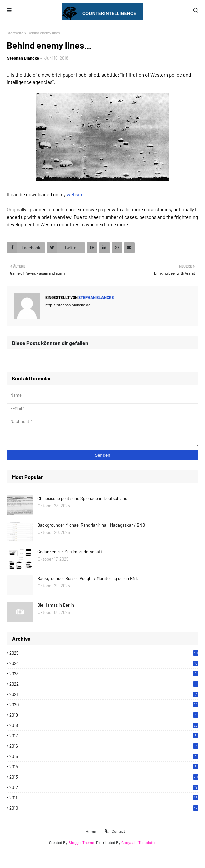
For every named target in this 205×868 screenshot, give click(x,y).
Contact (115, 831)
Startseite (15, 33)
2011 (104, 798)
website (75, 194)
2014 (104, 767)
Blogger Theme (81, 842)
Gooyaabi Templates (139, 842)
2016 (104, 746)
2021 (104, 694)
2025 (104, 653)
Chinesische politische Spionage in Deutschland (82, 498)
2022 (104, 684)
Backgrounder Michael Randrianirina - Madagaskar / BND (91, 525)
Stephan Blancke (23, 58)
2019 (104, 715)
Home (91, 831)
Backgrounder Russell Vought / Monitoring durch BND (88, 578)
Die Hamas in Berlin (56, 605)
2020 (104, 705)
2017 (104, 736)
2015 (104, 756)
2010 (104, 808)
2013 (104, 777)
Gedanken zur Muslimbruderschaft (70, 552)
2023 (104, 674)
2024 (104, 663)
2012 (104, 787)
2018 (104, 725)
